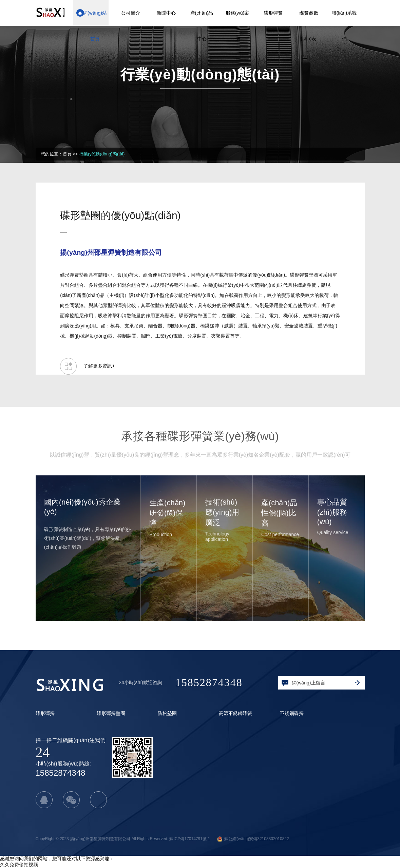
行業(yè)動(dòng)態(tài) (102, 154)
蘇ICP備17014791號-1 (190, 839)
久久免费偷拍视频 (19, 865)
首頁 (67, 154)
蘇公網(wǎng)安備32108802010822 (253, 839)
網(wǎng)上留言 (321, 683)
